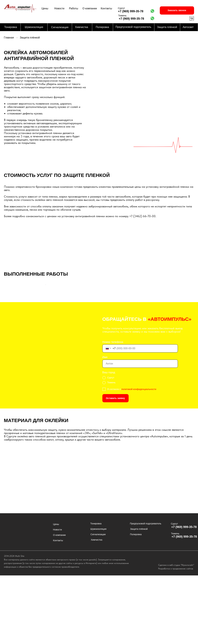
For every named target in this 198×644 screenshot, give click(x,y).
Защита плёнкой (167, 27)
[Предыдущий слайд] (9, 319)
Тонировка (11, 27)
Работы (74, 8)
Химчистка (81, 27)
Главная (9, 38)
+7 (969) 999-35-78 (131, 11)
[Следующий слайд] (189, 319)
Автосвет (188, 27)
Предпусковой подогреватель (133, 27)
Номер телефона (113, 411)
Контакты (106, 8)
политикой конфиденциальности (139, 458)
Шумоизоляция (34, 27)
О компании (90, 8)
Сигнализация (60, 27)
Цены (45, 8)
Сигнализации (98, 603)
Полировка (102, 27)
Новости (59, 8)
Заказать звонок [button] (177, 10)
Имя (105, 426)
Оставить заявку (115, 467)
